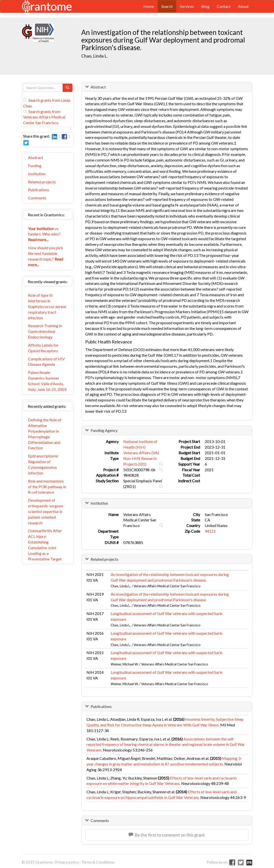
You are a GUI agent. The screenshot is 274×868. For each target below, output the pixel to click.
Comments (37, 198)
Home (149, 6)
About (243, 6)
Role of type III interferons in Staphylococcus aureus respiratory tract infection (47, 306)
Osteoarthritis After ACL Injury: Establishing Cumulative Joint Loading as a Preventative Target (45, 545)
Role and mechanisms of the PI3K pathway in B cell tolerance (47, 487)
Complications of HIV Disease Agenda (46, 362)
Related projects (42, 182)
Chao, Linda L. (95, 56)
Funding (35, 166)
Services (187, 6)
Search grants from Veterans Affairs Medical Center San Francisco (44, 117)
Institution (37, 174)
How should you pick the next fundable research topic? (46, 256)
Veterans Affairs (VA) (141, 453)
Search (167, 6)
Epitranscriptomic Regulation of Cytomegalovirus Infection (43, 464)
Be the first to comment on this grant (167, 835)
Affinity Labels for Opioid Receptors (43, 348)
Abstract (36, 157)
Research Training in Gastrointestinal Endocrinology (45, 331)
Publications (39, 190)
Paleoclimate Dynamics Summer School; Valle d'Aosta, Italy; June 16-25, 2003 (47, 381)
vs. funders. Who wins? (44, 234)
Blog (205, 6)
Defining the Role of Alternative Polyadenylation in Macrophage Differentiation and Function (45, 434)
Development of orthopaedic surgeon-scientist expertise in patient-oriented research (46, 511)
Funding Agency (104, 430)
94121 (210, 531)
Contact (224, 6)
